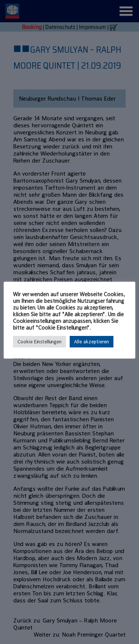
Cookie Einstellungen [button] (39, 342)
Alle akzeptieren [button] (92, 342)
